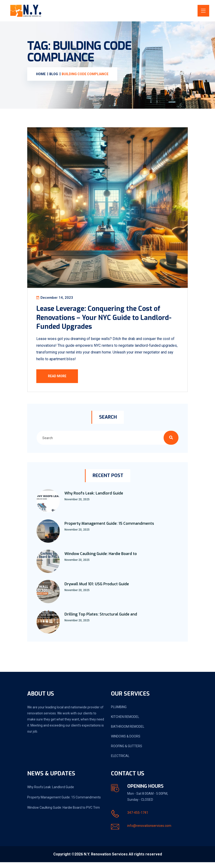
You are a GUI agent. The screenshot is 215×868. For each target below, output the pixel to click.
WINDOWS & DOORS (126, 742)
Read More (60, 379)
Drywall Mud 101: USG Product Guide (97, 590)
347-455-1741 (138, 818)
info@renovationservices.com (149, 831)
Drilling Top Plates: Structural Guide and (101, 620)
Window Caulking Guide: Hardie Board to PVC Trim (64, 813)
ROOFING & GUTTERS (127, 752)
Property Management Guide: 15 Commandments (109, 529)
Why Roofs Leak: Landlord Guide (94, 499)
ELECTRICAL (120, 762)
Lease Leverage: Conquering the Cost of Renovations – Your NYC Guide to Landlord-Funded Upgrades (107, 320)
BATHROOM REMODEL (128, 732)
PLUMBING (119, 713)
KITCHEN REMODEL (125, 723)
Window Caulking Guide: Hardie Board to (101, 560)
